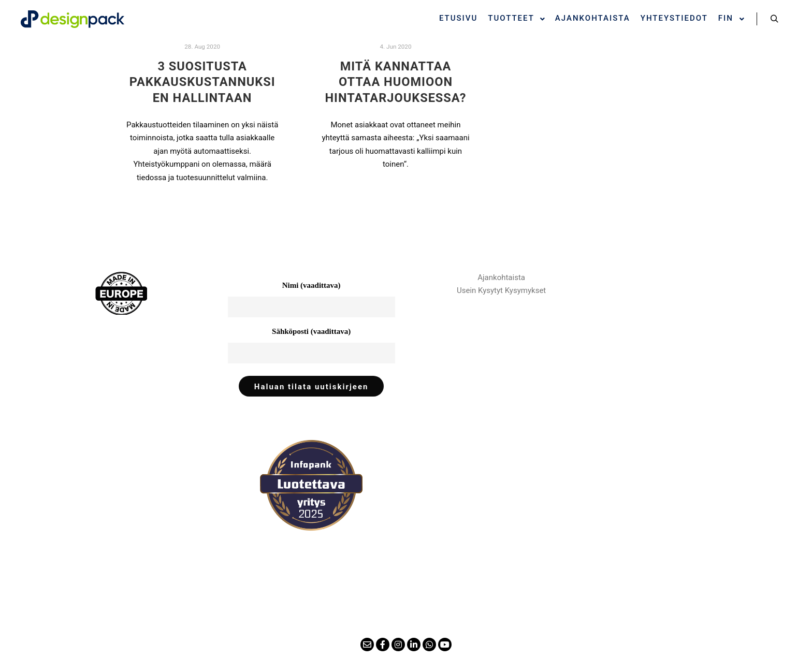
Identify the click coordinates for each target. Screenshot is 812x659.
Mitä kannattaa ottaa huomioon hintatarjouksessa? (395, 82)
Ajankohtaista (501, 277)
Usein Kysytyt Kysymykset (501, 290)
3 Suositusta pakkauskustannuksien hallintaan (202, 82)
